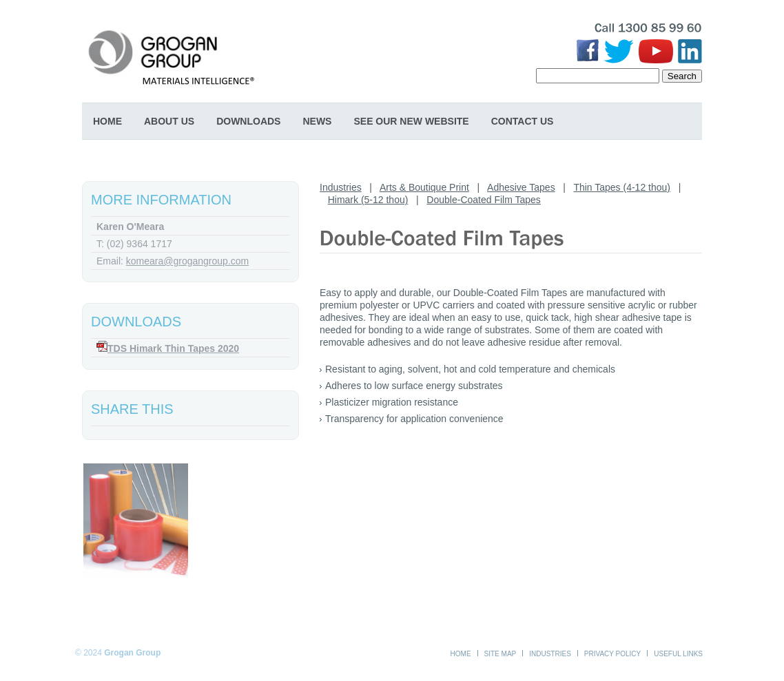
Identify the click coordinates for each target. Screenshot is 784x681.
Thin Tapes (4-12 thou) (622, 187)
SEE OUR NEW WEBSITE (411, 121)
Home (107, 121)
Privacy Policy (612, 654)
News (317, 121)
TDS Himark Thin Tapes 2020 (173, 348)
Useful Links (678, 654)
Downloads (248, 121)
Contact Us (523, 121)
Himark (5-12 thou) (368, 200)
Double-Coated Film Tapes (484, 200)
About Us (169, 121)
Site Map (501, 654)
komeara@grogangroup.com (187, 261)
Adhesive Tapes (521, 187)
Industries (341, 187)
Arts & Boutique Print (424, 187)
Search (682, 76)
